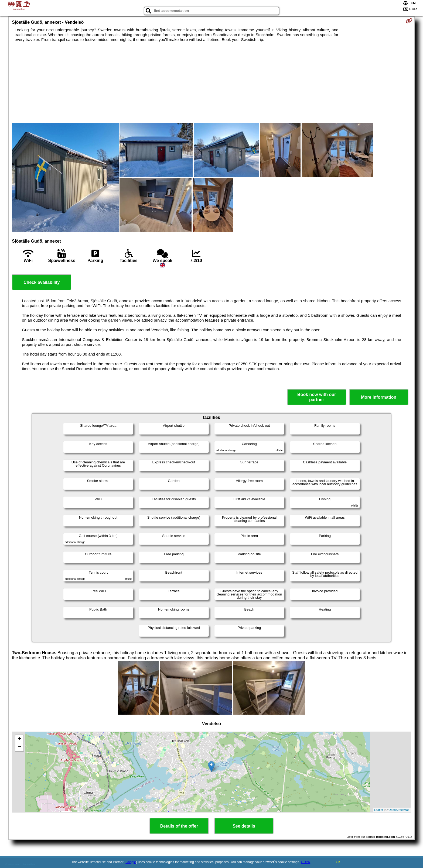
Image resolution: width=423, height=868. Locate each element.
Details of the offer (179, 826)
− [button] (20, 747)
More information (379, 397)
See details (244, 826)
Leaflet (379, 810)
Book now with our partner (317, 397)
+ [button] (20, 739)
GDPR (306, 862)
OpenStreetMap (399, 810)
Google (131, 862)
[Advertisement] (211, 82)
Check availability (42, 282)
